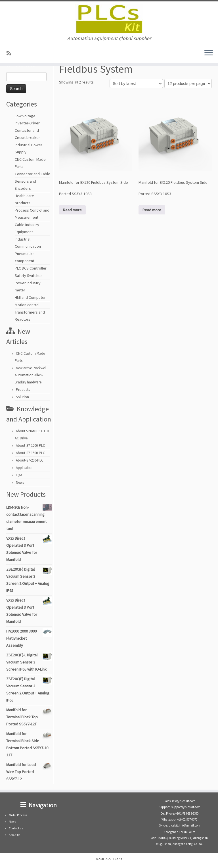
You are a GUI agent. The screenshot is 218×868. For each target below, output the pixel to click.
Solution (22, 397)
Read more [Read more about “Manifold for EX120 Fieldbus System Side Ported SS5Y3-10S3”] (72, 210)
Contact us (16, 828)
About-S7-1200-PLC (31, 446)
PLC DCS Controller (31, 268)
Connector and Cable (33, 174)
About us (14, 835)
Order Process (18, 815)
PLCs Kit (117, 859)
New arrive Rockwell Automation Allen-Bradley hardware (31, 375)
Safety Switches (29, 276)
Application (25, 468)
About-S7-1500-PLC (31, 453)
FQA (19, 475)
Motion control (27, 305)
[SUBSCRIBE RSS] (11, 53)
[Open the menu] (209, 53)
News (20, 482)
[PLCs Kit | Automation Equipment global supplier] (109, 18)
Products (23, 390)
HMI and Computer (30, 297)
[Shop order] (136, 84)
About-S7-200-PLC (30, 460)
